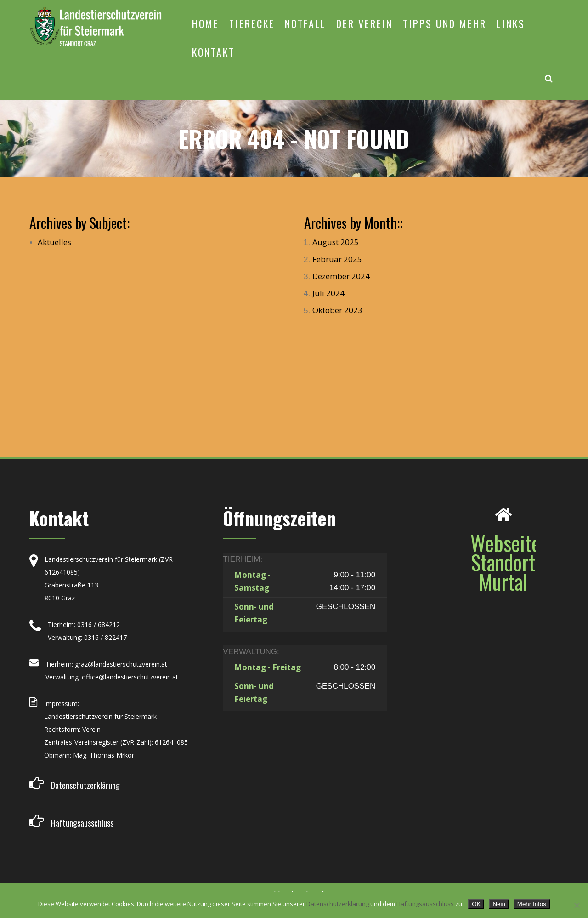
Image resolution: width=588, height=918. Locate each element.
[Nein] (577, 905)
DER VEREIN (365, 23)
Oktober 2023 (337, 310)
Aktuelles (54, 242)
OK (476, 904)
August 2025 (336, 242)
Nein (499, 904)
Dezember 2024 (341, 276)
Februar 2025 (337, 259)
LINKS (511, 23)
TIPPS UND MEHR (445, 23)
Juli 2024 (328, 293)
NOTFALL (305, 23)
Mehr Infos (532, 904)
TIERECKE (252, 23)
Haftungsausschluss (425, 904)
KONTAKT (213, 52)
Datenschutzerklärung (338, 904)
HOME (206, 23)
